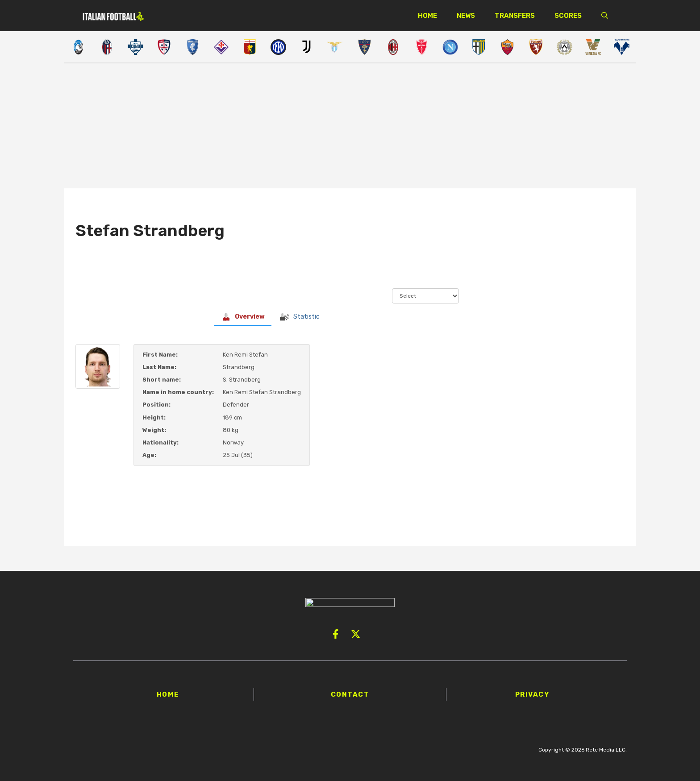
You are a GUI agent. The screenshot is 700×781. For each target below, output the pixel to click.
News (466, 16)
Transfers (515, 16)
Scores (568, 16)
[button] (605, 16)
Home (427, 16)
